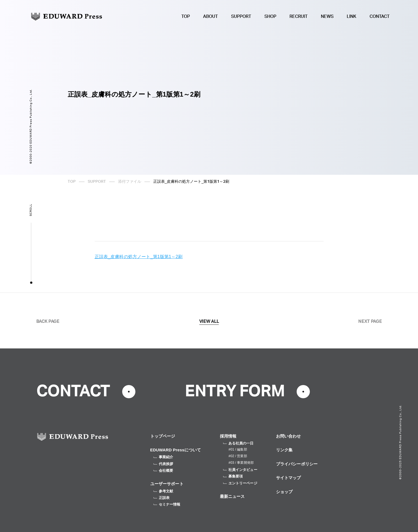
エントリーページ (240, 483)
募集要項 (233, 476)
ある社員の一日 (238, 443)
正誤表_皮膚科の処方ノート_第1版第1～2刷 (139, 257)
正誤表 (162, 498)
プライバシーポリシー (297, 464)
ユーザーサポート (167, 484)
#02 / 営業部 (238, 456)
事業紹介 (163, 457)
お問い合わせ (289, 436)
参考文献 (163, 491)
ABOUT (211, 17)
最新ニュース (232, 496)
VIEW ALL (209, 321)
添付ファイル (130, 182)
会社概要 (163, 470)
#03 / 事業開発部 (241, 463)
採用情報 (228, 436)
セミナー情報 (167, 504)
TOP (186, 17)
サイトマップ (289, 478)
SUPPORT (241, 17)
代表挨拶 (163, 464)
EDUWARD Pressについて (176, 450)
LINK (352, 17)
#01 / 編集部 (238, 449)
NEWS (327, 17)
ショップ (284, 492)
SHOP (270, 17)
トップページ (163, 436)
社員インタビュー (240, 470)
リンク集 (284, 450)
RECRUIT (299, 17)
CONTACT (380, 17)
